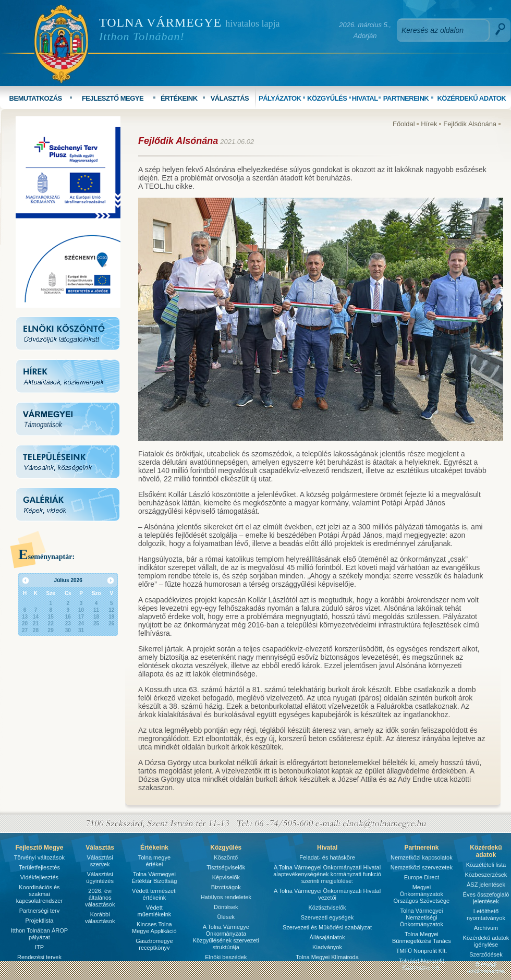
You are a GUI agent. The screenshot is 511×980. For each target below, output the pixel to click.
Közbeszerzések (486, 875)
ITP (39, 947)
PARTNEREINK (406, 98)
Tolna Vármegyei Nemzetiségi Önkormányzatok (422, 917)
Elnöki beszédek (226, 957)
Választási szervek (100, 861)
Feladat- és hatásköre (327, 857)
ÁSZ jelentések (486, 885)
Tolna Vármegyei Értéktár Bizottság (154, 878)
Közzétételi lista (486, 865)
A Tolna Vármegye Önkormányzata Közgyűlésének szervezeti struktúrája (226, 937)
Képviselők (226, 877)
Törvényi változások (39, 857)
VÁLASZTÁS (230, 98)
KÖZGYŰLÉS (327, 98)
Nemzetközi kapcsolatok (422, 857)
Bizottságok (226, 887)
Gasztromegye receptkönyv (154, 944)
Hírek (429, 124)
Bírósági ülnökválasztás (486, 968)
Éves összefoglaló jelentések (486, 898)
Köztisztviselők (327, 908)
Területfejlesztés (39, 867)
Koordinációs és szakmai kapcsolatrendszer (39, 894)
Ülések (226, 917)
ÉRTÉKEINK (179, 98)
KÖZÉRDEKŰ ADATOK (471, 98)
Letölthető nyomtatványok (486, 915)
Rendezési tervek (39, 957)
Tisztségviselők (226, 867)
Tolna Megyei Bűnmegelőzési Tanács (422, 937)
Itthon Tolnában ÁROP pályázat (39, 934)
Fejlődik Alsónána (470, 124)
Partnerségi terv (40, 911)
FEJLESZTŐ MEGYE (113, 98)
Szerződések (486, 954)
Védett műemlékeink (154, 911)
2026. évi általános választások (100, 898)
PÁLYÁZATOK (280, 98)
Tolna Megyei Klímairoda (327, 957)
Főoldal (404, 124)
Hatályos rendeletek (226, 897)
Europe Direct (422, 877)
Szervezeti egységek (327, 917)
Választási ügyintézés (100, 878)
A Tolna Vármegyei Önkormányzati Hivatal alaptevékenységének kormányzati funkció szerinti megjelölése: (327, 874)
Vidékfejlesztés (39, 877)
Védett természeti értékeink (154, 894)
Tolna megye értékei (154, 861)
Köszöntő (226, 857)
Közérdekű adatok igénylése (486, 941)
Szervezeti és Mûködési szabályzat (327, 927)
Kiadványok (327, 947)
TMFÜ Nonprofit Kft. (422, 951)
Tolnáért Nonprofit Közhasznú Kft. (422, 964)
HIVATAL (365, 98)
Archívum (486, 928)
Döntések (226, 907)
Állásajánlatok (327, 937)
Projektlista (40, 921)
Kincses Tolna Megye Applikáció (154, 928)
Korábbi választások (100, 918)
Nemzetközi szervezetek (422, 867)
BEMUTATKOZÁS (36, 98)
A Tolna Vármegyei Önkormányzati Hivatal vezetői (327, 894)
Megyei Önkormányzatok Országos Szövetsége (422, 894)
